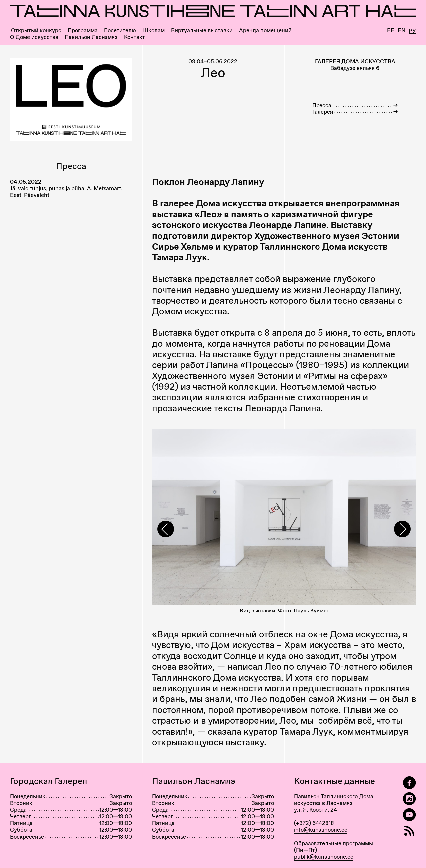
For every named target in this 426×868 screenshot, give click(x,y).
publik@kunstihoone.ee (324, 857)
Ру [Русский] (412, 31)
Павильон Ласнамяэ (91, 37)
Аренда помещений (265, 30)
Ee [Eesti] (391, 30)
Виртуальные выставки (202, 30)
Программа (83, 30)
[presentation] (166, 529)
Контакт (135, 37)
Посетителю (120, 30)
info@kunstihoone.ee (321, 830)
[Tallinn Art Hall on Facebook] (409, 783)
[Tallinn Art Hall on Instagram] (409, 799)
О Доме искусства (34, 37)
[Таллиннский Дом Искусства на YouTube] (409, 815)
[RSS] (409, 831)
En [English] (402, 30)
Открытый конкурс (36, 30)
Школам (154, 30)
